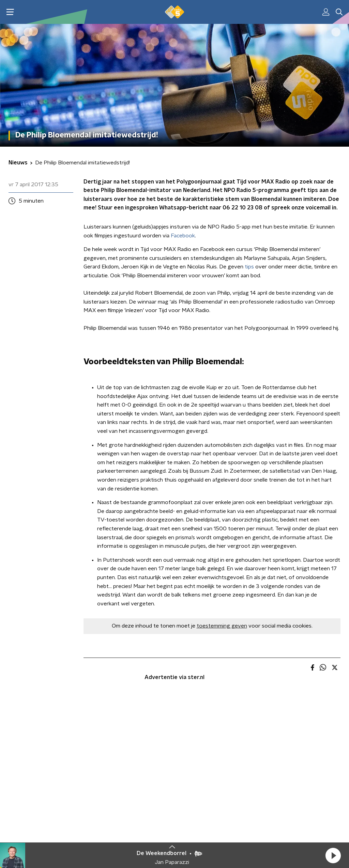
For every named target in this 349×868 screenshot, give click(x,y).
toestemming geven (222, 626)
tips (249, 267)
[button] (333, 855)
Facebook (183, 236)
